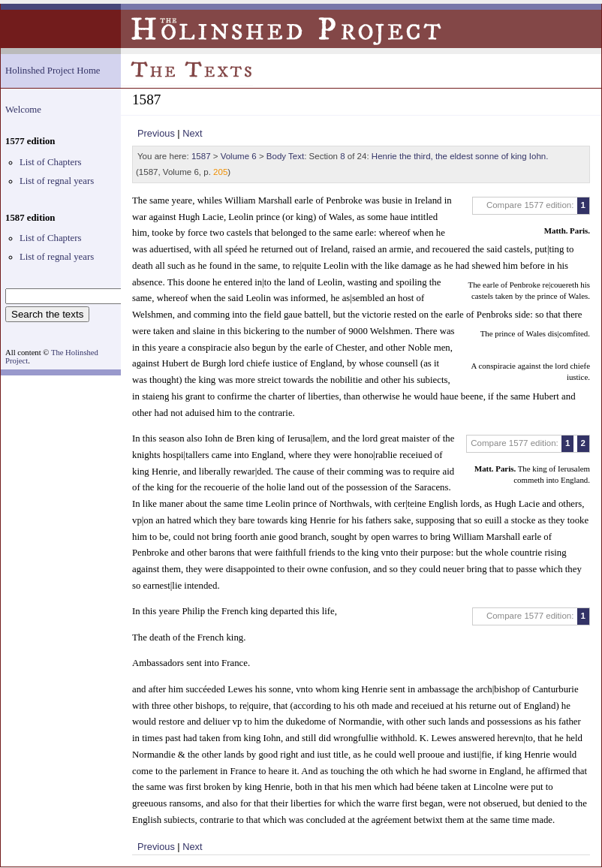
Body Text (285, 156)
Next (192, 133)
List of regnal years (57, 181)
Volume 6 (239, 156)
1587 (201, 156)
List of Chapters (50, 162)
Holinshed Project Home (53, 71)
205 (220, 172)
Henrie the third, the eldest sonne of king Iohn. (460, 156)
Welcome (23, 110)
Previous (156, 133)
